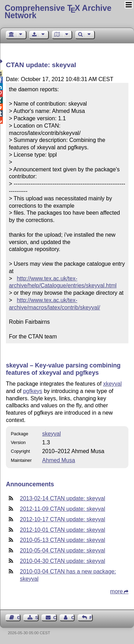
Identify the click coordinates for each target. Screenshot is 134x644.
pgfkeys (33, 391)
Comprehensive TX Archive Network (58, 12)
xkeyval (112, 384)
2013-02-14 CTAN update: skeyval (62, 498)
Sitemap (37, 618)
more (117, 591)
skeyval (51, 434)
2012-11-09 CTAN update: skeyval (62, 509)
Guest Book (19, 618)
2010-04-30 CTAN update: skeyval (62, 561)
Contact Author (73, 618)
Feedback (91, 618)
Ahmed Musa (59, 460)
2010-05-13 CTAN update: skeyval (62, 540)
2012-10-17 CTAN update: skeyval (62, 519)
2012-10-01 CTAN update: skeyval (62, 530)
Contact (55, 618)
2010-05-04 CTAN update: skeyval (62, 550)
